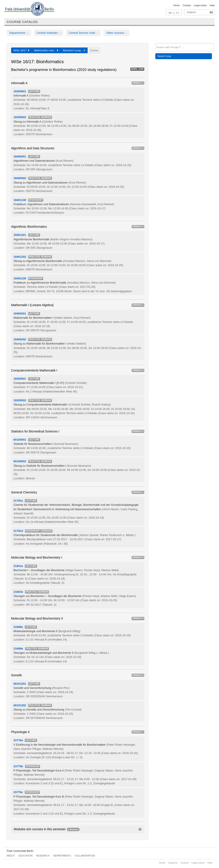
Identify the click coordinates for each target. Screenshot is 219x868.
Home (176, 5)
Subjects (191, 12)
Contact (187, 5)
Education (26, 856)
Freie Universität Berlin (20, 851)
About (11, 856)
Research (43, 856)
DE (170, 13)
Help (212, 5)
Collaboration (85, 856)
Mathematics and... (46, 50)
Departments (19, 33)
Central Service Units (83, 33)
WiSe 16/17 (21, 50)
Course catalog (22, 22)
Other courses (117, 33)
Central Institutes (49, 33)
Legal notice (200, 5)
